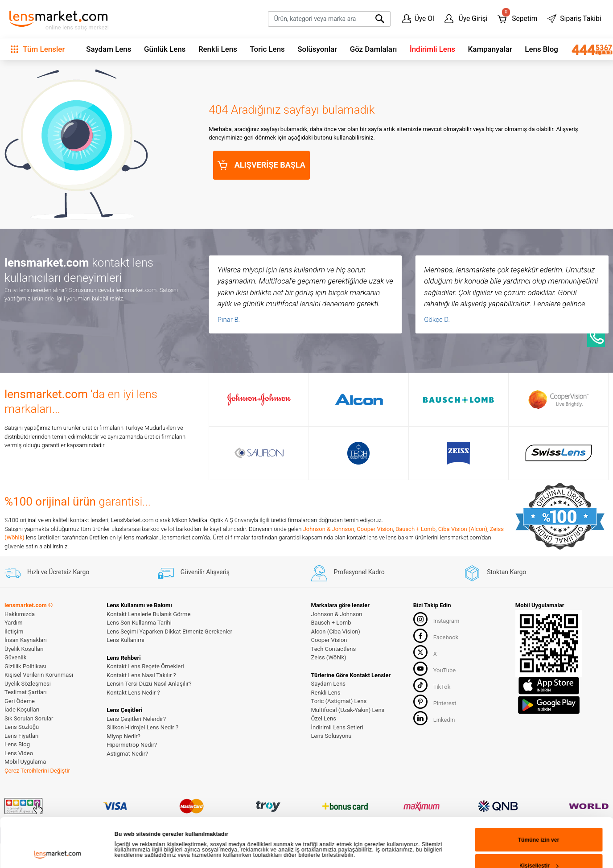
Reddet (538, 723)
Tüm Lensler (38, 49)
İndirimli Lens (432, 49)
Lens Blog (541, 49)
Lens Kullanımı (125, 640)
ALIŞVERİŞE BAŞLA (261, 165)
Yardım (14, 623)
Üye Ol (418, 19)
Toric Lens (267, 49)
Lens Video (19, 753)
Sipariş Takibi (574, 19)
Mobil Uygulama (25, 762)
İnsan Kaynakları (26, 640)
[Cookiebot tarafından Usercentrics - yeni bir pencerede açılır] (58, 729)
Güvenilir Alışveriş (194, 572)
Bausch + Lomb (416, 529)
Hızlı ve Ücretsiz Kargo (47, 572)
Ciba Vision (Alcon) (463, 529)
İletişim (14, 631)
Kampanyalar (490, 49)
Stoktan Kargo (495, 572)
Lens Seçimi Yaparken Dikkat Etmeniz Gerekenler (169, 631)
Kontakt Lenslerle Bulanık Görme (148, 614)
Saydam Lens (109, 49)
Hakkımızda (20, 614)
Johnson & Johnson (329, 529)
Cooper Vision (375, 529)
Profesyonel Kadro (348, 572)
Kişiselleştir (539, 697)
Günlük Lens (165, 49)
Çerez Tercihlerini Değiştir (37, 771)
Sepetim (517, 17)
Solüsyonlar (317, 49)
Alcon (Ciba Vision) (336, 631)
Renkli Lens (218, 49)
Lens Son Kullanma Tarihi (139, 623)
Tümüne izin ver (539, 671)
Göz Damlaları (374, 49)
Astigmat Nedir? (127, 754)
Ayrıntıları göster (137, 704)
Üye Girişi (466, 19)
